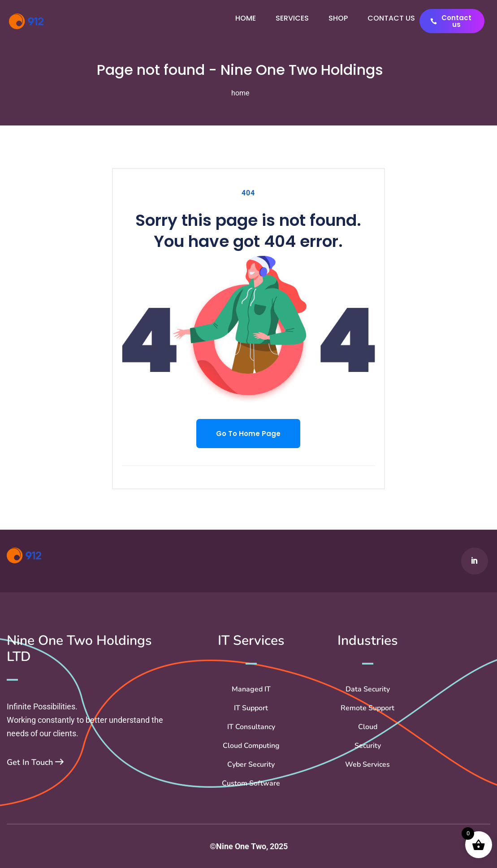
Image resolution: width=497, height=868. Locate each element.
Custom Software (251, 783)
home (240, 93)
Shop (338, 18)
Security (368, 746)
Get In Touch (35, 762)
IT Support (251, 708)
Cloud (368, 727)
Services (292, 18)
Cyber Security (251, 764)
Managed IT (251, 689)
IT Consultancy (251, 727)
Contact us (391, 18)
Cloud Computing (251, 746)
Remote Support (367, 708)
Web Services (367, 764)
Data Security (368, 689)
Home (246, 18)
